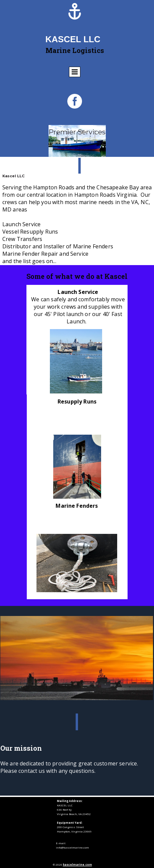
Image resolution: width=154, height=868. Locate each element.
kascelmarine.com (78, 864)
